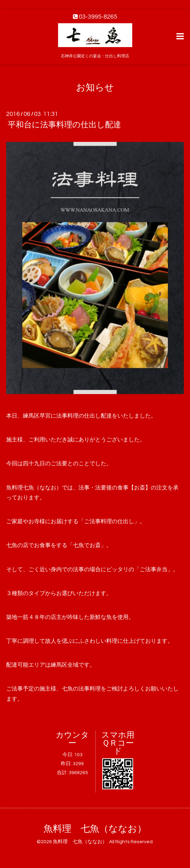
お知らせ (95, 88)
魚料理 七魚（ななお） (95, 829)
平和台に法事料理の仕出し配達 (64, 125)
